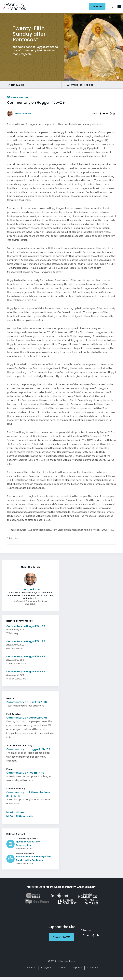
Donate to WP (61, 937)
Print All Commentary (21, 816)
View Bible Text (18, 98)
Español (77, 968)
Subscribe (30, 968)
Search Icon (111, 6)
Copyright (47, 968)
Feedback (93, 968)
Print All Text (15, 812)
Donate (97, 6)
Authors (63, 968)
